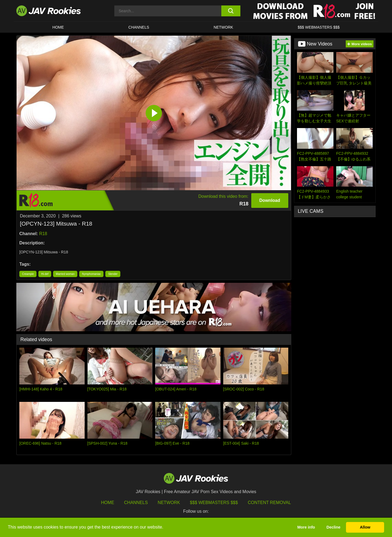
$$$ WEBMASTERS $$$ (318, 27)
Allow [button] (365, 527)
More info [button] (306, 527)
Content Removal (269, 503)
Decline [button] (333, 527)
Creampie (28, 274)
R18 (43, 234)
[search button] (231, 11)
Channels (139, 27)
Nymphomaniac (91, 274)
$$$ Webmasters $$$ (214, 503)
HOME (58, 27)
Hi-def (45, 274)
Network (223, 27)
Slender (113, 274)
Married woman (65, 274)
